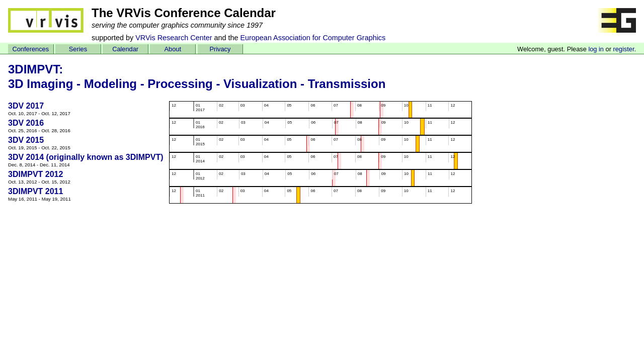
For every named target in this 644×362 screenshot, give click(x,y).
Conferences (31, 49)
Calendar (125, 49)
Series (78, 49)
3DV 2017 (26, 106)
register (623, 49)
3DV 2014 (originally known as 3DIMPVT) (86, 157)
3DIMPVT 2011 (35, 191)
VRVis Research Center (174, 38)
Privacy (220, 49)
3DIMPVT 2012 (35, 174)
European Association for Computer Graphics (313, 38)
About (173, 49)
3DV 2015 (26, 140)
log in (596, 49)
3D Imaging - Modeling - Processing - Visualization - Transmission (197, 84)
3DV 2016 (26, 123)
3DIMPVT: (35, 69)
